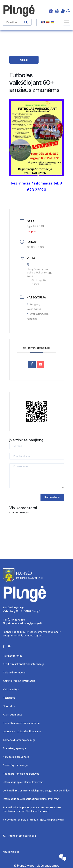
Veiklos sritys (11, 689)
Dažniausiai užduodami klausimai (22, 731)
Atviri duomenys (13, 715)
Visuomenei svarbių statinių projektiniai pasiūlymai (33, 820)
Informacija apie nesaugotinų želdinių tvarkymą (31, 799)
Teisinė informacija (14, 673)
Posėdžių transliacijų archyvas (21, 774)
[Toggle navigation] (67, 22)
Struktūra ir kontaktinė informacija (24, 664)
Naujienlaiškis (11, 852)
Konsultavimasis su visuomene (21, 723)
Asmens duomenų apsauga (19, 740)
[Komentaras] (37, 476)
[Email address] (37, 456)
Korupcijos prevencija (16, 757)
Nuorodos (9, 706)
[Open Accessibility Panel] (51, 11)
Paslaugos (9, 698)
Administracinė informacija (19, 681)
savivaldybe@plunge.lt (28, 623)
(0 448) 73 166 (16, 620)
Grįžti (24, 60)
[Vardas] (37, 446)
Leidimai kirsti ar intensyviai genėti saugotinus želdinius (36, 791)
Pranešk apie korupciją (19, 836)
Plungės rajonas (13, 656)
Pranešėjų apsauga (14, 748)
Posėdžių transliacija (15, 765)
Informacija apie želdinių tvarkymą (23, 782)
